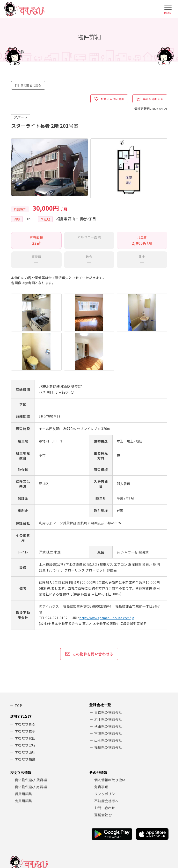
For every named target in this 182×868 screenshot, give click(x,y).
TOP (18, 650)
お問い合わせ (105, 750)
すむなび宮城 (25, 687)
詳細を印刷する (149, 100)
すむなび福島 (25, 701)
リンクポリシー (106, 736)
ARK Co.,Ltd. (45, 838)
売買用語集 (23, 743)
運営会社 (101, 757)
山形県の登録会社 (108, 684)
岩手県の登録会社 (108, 663)
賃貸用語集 (23, 736)
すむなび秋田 (25, 680)
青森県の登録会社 (108, 656)
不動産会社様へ (106, 743)
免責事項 (101, 729)
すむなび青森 (25, 666)
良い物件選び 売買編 (31, 729)
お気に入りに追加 (106, 100)
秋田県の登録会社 (108, 670)
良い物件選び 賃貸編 (31, 722)
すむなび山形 (25, 694)
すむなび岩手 (25, 673)
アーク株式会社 (40, 821)
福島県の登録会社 (108, 691)
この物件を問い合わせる (89, 598)
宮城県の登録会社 (108, 677)
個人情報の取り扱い (110, 722)
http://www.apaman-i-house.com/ (105, 562)
